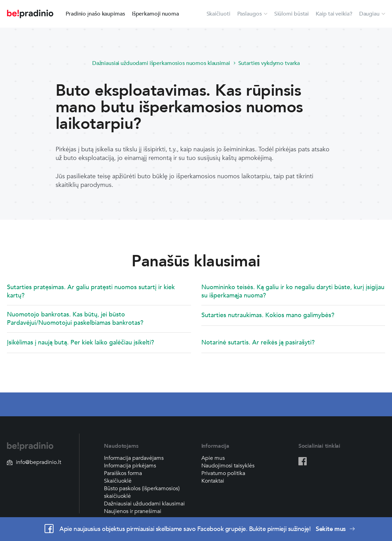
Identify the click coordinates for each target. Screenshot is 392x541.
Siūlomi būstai (292, 14)
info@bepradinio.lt (34, 462)
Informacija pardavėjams (134, 458)
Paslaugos (250, 14)
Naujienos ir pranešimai (133, 511)
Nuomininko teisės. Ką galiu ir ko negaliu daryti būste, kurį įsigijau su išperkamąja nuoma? (293, 291)
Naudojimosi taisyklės (228, 466)
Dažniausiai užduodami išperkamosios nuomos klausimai (161, 63)
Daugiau (369, 14)
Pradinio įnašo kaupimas (95, 14)
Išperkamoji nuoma (155, 14)
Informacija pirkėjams (130, 466)
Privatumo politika (223, 473)
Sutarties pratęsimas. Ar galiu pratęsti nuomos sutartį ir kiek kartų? (91, 291)
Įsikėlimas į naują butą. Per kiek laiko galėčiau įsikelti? (80, 343)
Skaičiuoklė (118, 481)
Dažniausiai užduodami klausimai (144, 504)
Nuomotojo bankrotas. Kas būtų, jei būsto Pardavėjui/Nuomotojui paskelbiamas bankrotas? (75, 319)
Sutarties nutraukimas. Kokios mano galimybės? (268, 315)
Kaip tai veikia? (334, 14)
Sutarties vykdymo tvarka (269, 63)
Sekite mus (335, 529)
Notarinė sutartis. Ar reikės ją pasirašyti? (258, 343)
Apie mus (213, 458)
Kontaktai (213, 481)
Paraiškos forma (123, 473)
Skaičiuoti (218, 14)
